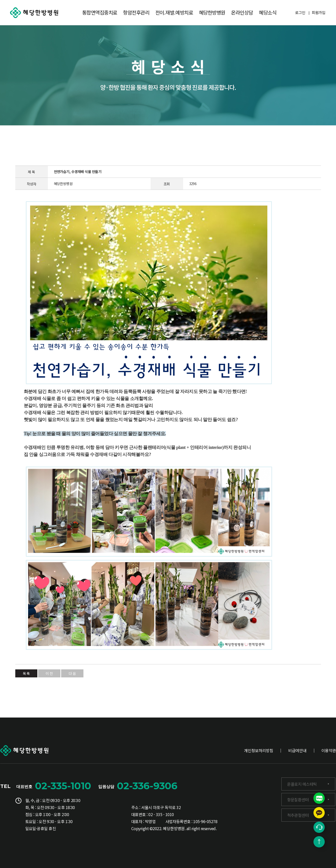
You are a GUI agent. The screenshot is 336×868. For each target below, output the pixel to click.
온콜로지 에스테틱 (302, 784)
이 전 (49, 673)
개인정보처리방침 (259, 750)
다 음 (72, 673)
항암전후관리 (136, 12)
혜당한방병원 (212, 12)
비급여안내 (297, 750)
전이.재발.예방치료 (174, 12)
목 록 (26, 673)
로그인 (300, 12)
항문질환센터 (298, 800)
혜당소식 (268, 12)
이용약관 (329, 750)
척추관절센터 (298, 815)
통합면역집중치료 (100, 12)
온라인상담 (242, 12)
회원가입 (318, 12)
